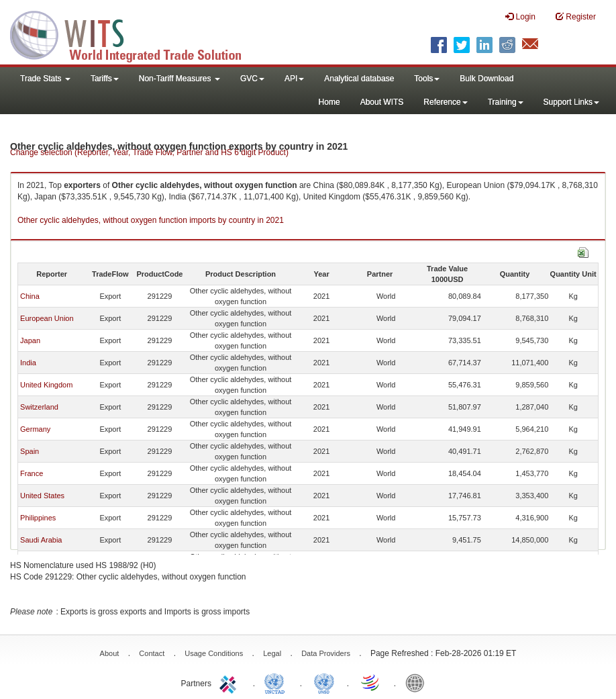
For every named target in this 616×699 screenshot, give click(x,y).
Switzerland (39, 407)
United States (42, 496)
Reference (445, 102)
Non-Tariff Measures (179, 79)
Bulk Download (486, 79)
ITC (230, 682)
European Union (47, 318)
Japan (30, 340)
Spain (30, 451)
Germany (35, 429)
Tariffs (105, 79)
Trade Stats (45, 79)
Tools (427, 79)
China (30, 296)
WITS (134, 34)
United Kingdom (46, 385)
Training (506, 102)
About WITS (382, 102)
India (28, 363)
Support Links (571, 102)
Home (329, 102)
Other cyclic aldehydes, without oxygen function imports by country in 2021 (151, 220)
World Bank (418, 682)
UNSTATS (324, 682)
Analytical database (359, 79)
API (294, 79)
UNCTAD (277, 682)
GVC (252, 79)
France (32, 473)
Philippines (38, 518)
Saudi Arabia (41, 540)
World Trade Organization (371, 682)
